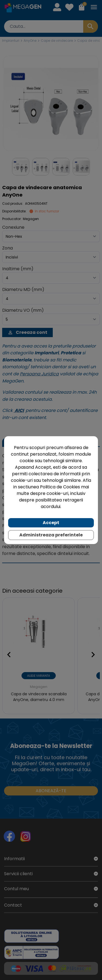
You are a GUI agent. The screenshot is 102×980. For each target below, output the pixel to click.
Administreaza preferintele (51, 535)
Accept (51, 523)
